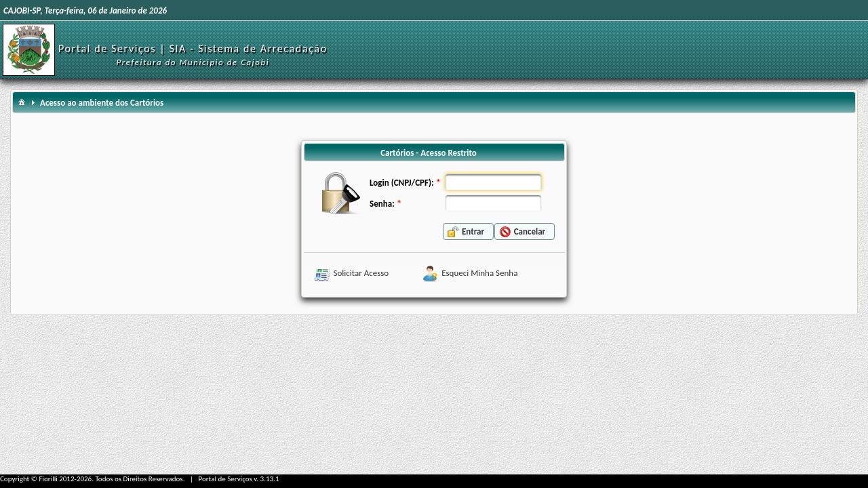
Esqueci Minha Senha (479, 273)
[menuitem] (22, 101)
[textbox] (493, 182)
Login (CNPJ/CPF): (401, 183)
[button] (468, 231)
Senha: (382, 204)
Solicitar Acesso (361, 273)
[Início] (29, 49)
